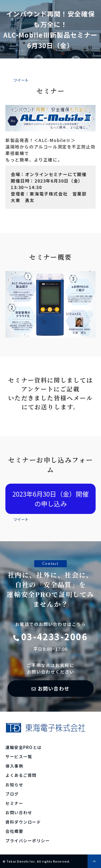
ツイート (21, 80)
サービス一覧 (19, 756)
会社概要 (14, 831)
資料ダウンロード (23, 822)
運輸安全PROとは (24, 747)
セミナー (14, 803)
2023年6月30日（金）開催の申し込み (50, 499)
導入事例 (14, 766)
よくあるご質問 (21, 775)
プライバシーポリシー (28, 841)
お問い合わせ (54, 688)
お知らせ (14, 785)
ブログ (12, 794)
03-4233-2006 (55, 636)
